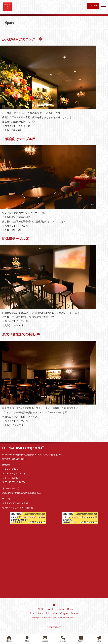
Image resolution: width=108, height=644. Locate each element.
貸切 (40, 609)
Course (61, 609)
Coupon (64, 613)
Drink (70, 609)
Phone (63, 639)
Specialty (50, 609)
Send (99, 639)
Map (27, 639)
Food (32, 613)
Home (9, 639)
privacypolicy (54, 627)
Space (40, 613)
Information (52, 613)
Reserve (93, 6)
